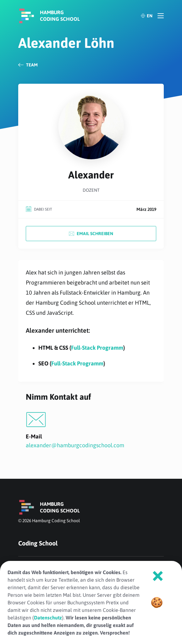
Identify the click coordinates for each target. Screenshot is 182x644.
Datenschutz (48, 618)
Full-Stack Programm (97, 348)
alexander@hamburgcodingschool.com (75, 445)
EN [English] (146, 16)
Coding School (38, 543)
